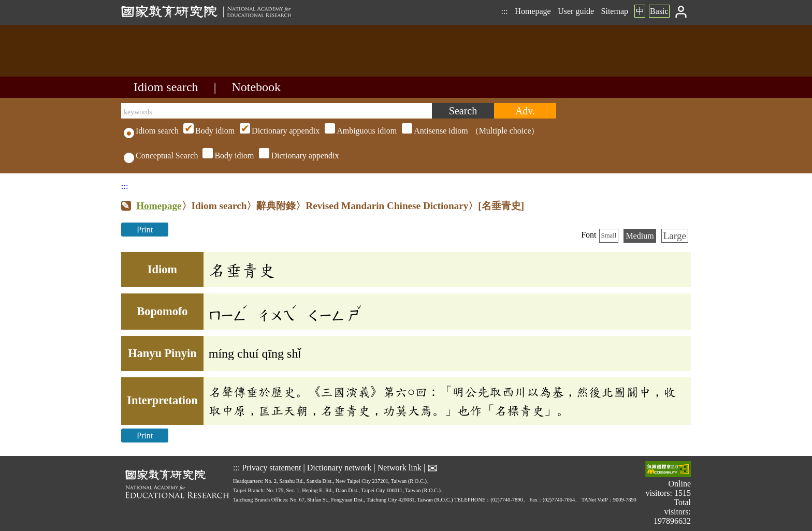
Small (609, 235)
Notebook (256, 87)
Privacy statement (271, 467)
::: (504, 11)
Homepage (533, 11)
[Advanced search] (525, 111)
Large (675, 236)
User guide (576, 11)
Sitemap (615, 11)
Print (145, 230)
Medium (640, 236)
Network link (400, 467)
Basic (659, 11)
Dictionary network (339, 467)
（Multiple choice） (360, 131)
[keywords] (277, 111)
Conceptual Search (161, 156)
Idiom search (166, 87)
